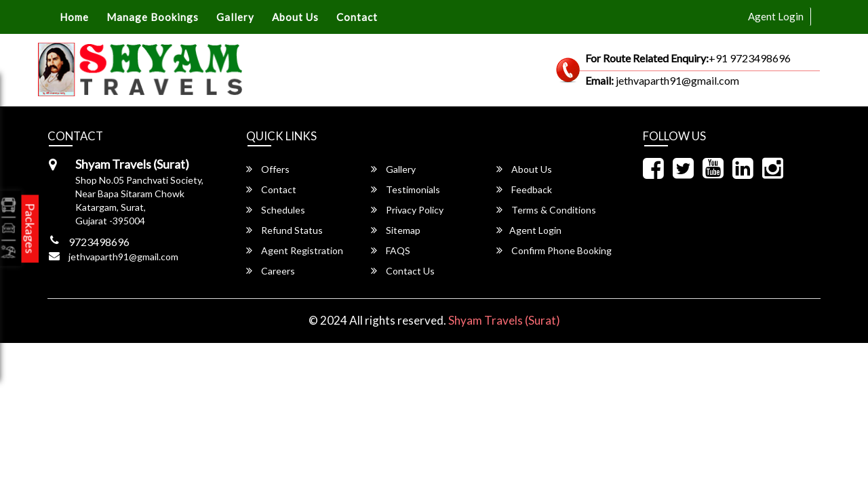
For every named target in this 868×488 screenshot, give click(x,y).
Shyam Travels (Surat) (504, 320)
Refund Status (284, 230)
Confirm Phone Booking (554, 250)
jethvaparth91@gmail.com (123, 257)
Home (74, 17)
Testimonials (406, 189)
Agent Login (776, 16)
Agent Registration (295, 250)
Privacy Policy (407, 210)
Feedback (524, 189)
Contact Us (403, 271)
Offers (268, 169)
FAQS (391, 250)
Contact (357, 17)
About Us (295, 17)
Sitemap (396, 230)
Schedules (276, 210)
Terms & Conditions (546, 210)
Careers (271, 271)
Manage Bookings (153, 17)
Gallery (235, 17)
